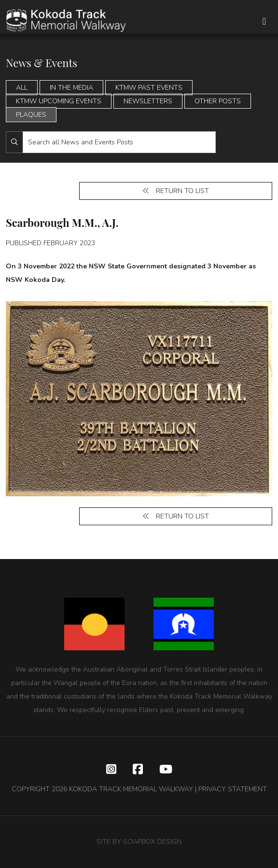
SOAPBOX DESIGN (152, 842)
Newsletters (148, 101)
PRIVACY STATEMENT (233, 789)
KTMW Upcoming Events (59, 101)
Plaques (31, 115)
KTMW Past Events (149, 88)
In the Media (71, 88)
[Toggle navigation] (264, 21)
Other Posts (218, 101)
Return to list (176, 191)
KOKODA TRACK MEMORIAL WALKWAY (131, 789)
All (22, 88)
